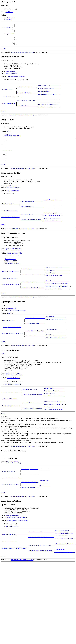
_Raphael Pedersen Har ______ (52, 213)
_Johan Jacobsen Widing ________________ (14, 568)
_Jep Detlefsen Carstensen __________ (57, 284)
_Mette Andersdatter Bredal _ (52, 231)
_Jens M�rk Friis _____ (9, 95)
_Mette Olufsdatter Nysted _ (10, 233)
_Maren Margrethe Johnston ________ (48, 93)
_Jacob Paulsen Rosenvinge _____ (54, 428)
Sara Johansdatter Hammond (14, 267)
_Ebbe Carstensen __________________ (33, 286)
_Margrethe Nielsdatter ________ (54, 416)
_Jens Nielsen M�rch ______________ (49, 96)
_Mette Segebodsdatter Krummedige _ (13, 357)
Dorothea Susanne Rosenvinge (14, 399)
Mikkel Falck (9, 20)
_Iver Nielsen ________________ (35, 339)
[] (3, 445)
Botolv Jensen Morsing (12, 489)
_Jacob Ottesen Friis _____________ (48, 90)
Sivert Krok (10, 333)
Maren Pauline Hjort (12, 78)
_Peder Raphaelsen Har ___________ (31, 214)
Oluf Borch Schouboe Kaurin (13, 409)
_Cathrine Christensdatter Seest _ (31, 236)
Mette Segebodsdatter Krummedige (16, 330)
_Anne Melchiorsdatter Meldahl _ (54, 422)
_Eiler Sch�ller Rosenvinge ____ (33, 430)
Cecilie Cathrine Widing (12, 559)
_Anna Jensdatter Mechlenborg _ (65, 588)
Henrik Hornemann (10, 275)
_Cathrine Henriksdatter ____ (52, 237)
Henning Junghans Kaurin (13, 398)
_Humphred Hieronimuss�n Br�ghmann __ (58, 306)
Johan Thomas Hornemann (10, 297)
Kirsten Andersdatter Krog (13, 491)
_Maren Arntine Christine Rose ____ (48, 115)
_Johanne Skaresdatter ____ (30, 519)
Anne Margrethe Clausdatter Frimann (17, 553)
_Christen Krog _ (44, 512)
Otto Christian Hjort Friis (12, 103)
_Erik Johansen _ (7, 28)
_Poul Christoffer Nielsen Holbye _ (48, 112)
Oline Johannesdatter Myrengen (16, 81)
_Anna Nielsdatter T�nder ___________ (58, 294)
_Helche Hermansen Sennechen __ (65, 573)
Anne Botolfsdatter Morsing (12, 509)
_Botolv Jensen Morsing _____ (11, 501)
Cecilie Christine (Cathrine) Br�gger (16, 550)
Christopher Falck (9, 36)
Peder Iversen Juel (11, 329)
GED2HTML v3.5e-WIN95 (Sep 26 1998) (22, 57)
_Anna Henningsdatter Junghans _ (33, 421)
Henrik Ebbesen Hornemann (13, 265)
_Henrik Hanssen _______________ (54, 413)
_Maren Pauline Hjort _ (9, 110)
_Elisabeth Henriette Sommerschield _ (57, 303)
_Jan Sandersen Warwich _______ (65, 570)
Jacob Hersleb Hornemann (12, 280)
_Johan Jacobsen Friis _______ (27, 92)
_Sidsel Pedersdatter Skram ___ (35, 360)
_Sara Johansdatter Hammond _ (11, 305)
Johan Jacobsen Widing (12, 548)
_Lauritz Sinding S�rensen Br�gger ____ (42, 580)
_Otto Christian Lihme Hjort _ (27, 107)
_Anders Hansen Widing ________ (65, 563)
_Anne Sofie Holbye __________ (27, 113)
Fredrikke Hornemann (11, 277)
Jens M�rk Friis (10, 76)
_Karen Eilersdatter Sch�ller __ (54, 432)
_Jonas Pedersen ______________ (65, 585)
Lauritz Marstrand (10, 18)
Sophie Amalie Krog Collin (14, 270)
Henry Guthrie (7, 160)
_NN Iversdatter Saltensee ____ (56, 340)
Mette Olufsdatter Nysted (13, 200)
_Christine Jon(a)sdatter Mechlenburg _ (41, 587)
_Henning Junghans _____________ (54, 419)
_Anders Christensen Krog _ (30, 513)
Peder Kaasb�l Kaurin (10, 425)
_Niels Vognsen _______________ (56, 337)
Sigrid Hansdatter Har (10, 225)
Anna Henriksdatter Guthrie (13, 144)
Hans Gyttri (8, 142)
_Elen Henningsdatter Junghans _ (33, 436)
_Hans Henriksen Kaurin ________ (33, 415)
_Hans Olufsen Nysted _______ (52, 228)
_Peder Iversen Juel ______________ (13, 342)
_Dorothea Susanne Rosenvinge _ (11, 433)
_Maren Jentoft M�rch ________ (27, 98)
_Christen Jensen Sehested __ (52, 234)
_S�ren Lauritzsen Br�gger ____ (65, 579)
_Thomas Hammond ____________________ (57, 300)
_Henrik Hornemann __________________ (57, 291)
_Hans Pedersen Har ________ (10, 217)
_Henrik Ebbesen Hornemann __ (11, 289)
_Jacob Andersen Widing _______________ (41, 565)
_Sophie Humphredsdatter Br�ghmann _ (33, 308)
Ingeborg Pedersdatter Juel (12, 349)
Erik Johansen (9, 12)
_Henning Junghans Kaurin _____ (11, 418)
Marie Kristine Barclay (13, 402)
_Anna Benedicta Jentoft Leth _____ (48, 100)
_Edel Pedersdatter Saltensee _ (56, 362)
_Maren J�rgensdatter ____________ (32, 220)
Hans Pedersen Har (11, 198)
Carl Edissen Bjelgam (13, 203)
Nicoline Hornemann (11, 279)
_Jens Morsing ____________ (30, 498)
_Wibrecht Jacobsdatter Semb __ (65, 566)
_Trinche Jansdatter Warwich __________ (41, 571)
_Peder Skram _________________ (56, 359)
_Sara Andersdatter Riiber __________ (57, 309)
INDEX (3, 53)
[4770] (3, 379)
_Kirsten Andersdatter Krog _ (11, 516)
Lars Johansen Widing (10, 576)
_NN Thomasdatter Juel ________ (35, 345)
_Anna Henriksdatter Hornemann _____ (33, 292)
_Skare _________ (44, 518)
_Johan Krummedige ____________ (56, 353)
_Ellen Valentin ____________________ (57, 287)
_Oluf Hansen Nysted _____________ (31, 230)
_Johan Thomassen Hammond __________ (33, 301)
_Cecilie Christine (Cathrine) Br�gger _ (15, 584)
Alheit (9, 139)
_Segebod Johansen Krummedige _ (35, 354)
